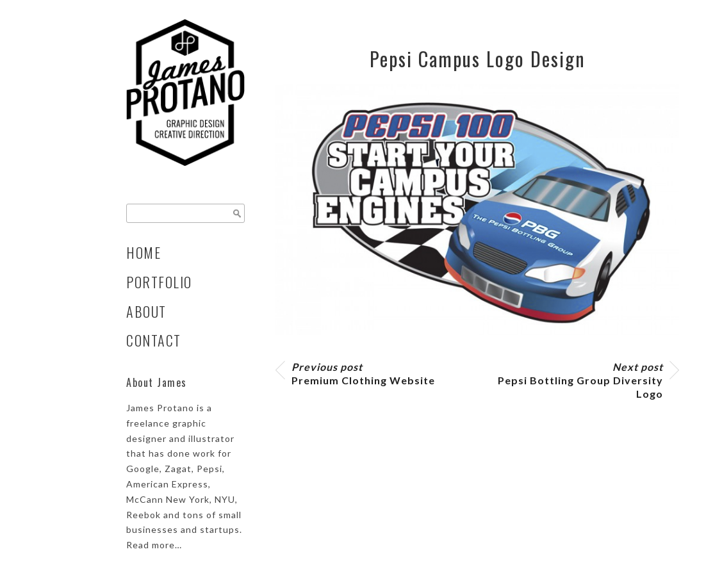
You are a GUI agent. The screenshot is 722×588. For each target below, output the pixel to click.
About (146, 311)
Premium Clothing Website (363, 373)
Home (144, 252)
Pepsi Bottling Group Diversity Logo (580, 380)
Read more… (154, 545)
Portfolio (159, 282)
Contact (154, 340)
